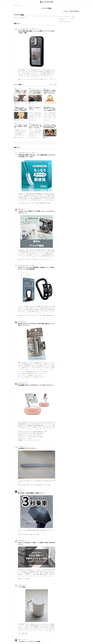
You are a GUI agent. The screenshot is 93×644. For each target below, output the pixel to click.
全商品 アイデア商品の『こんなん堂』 (35, 108)
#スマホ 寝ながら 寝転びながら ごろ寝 (38, 431)
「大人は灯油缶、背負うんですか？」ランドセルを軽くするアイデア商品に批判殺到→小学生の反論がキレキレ (35, 92)
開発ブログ (73, 19)
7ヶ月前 (28, 209)
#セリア (44, 259)
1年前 (27, 322)
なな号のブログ (21, 585)
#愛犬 (26, 633)
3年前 (26, 541)
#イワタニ (39, 259)
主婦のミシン (20, 640)
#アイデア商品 (40, 79)
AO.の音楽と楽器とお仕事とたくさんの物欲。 (26, 29)
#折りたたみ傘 (29, 534)
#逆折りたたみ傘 (22, 534)
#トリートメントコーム (23, 375)
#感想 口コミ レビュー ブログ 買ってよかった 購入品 (29, 435)
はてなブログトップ (62, 20)
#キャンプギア (35, 315)
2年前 (27, 383)
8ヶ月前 (37, 265)
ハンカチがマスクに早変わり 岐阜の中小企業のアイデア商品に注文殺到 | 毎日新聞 (50, 126)
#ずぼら (20, 485)
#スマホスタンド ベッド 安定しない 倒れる (27, 437)
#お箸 (27, 485)
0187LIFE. (20, 491)
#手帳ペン (20, 579)
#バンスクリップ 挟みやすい (24, 377)
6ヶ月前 (37, 153)
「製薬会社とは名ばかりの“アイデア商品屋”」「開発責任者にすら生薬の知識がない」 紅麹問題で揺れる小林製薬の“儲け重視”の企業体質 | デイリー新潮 (21, 109)
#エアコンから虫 (33, 485)
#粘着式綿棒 (42, 203)
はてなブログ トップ (18, 6)
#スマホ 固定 (40, 437)
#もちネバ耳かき (22, 203)
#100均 (24, 485)
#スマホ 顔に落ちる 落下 (23, 433)
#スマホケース (52, 79)
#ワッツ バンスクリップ (39, 373)
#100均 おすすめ (30, 373)
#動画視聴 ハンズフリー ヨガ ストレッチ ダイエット (29, 440)
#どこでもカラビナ (27, 315)
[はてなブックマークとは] (22, 85)
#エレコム (46, 79)
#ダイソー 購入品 (22, 373)
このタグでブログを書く (74, 11)
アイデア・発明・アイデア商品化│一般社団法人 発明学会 (21, 126)
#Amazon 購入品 (40, 433)
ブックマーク (18, 89)
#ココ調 (28, 259)
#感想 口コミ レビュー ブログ (35, 375)
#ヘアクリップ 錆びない (43, 372)
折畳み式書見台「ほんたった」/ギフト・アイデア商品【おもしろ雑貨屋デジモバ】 (50, 109)
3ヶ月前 (37, 29)
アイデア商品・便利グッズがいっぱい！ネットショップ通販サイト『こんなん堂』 (35, 126)
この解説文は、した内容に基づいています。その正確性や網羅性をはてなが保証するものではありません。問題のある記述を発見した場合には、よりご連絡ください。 (20, 18)
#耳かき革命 (48, 203)
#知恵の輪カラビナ (50, 315)
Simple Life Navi (21, 541)
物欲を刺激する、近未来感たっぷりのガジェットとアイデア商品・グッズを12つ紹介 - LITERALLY (50, 92)
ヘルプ (69, 19)
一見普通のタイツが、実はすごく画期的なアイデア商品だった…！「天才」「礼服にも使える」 (21, 92)
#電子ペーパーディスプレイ (24, 79)
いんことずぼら (21, 446)
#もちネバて (29, 203)
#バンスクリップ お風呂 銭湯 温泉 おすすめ (27, 372)
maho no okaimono (21, 322)
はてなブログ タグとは (63, 19)
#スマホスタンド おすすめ (24, 431)
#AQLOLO (20, 315)
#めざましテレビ (22, 259)
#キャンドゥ (49, 259)
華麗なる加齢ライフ (22, 209)
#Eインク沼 (33, 79)
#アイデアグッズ (42, 377)
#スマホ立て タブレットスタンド (25, 438)
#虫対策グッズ (41, 485)
